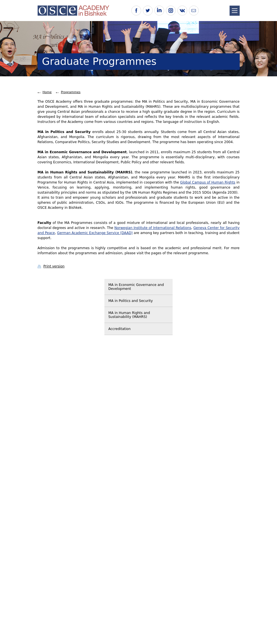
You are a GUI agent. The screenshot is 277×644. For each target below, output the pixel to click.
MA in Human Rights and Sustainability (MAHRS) (129, 315)
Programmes (71, 92)
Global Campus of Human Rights (208, 182)
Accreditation (119, 329)
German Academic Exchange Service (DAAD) (95, 233)
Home (47, 92)
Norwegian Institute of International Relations (153, 228)
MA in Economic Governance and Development (136, 287)
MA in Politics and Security (131, 301)
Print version (54, 266)
